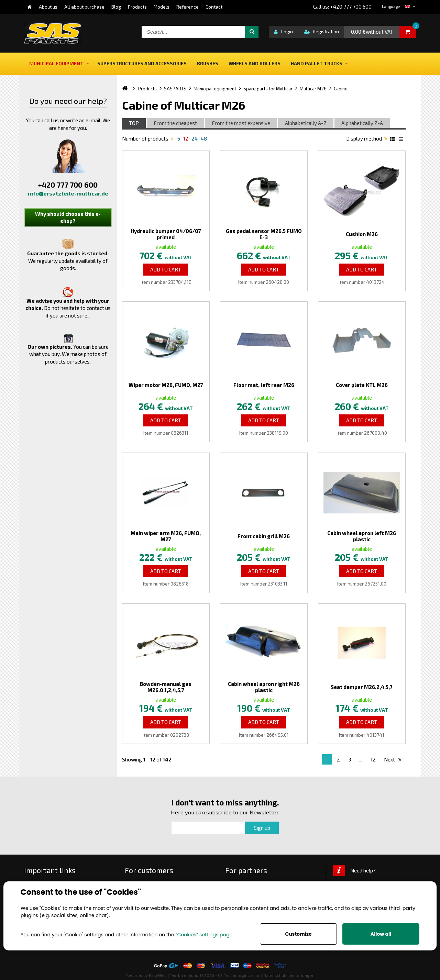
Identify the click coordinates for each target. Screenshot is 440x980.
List (402, 140)
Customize (298, 934)
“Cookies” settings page (204, 935)
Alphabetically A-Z (306, 123)
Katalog (393, 140)
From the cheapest (175, 123)
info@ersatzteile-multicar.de (68, 193)
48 (204, 138)
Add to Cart (166, 269)
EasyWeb (158, 975)
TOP (134, 123)
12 (186, 138)
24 (195, 138)
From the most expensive (241, 123)
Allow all (381, 934)
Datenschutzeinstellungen (289, 975)
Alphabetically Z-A (362, 123)
